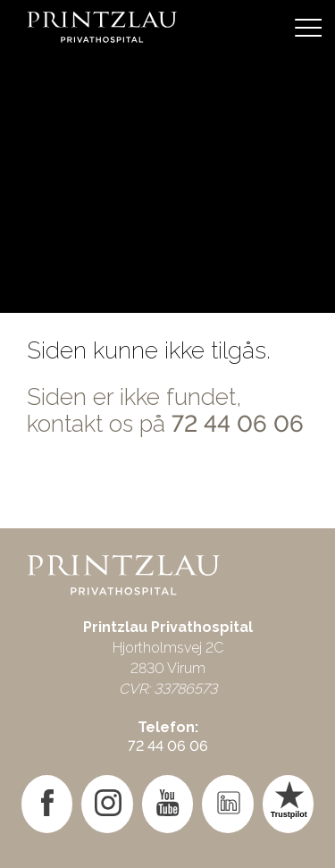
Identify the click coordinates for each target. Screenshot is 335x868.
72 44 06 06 (238, 424)
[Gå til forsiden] (167, 27)
